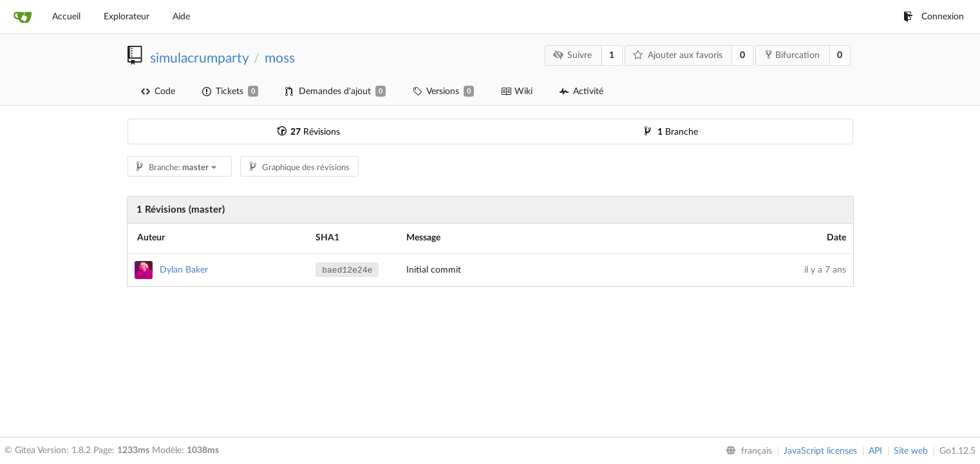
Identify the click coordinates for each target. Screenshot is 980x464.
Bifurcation (793, 55)
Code (158, 92)
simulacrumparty (199, 58)
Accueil (66, 17)
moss (280, 58)
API (875, 451)
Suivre (572, 55)
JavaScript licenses (820, 451)
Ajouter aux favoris (678, 55)
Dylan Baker (184, 270)
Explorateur (127, 17)
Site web (911, 451)
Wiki (517, 92)
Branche (671, 132)
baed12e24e (347, 270)
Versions (443, 91)
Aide (181, 17)
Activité (581, 92)
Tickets (230, 91)
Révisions (309, 132)
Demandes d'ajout (335, 91)
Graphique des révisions (300, 168)
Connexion (934, 17)
